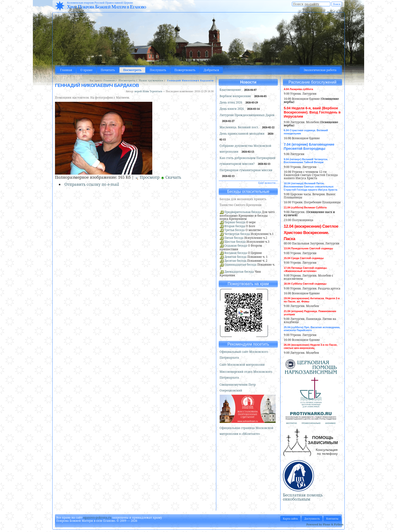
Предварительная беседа (243, 212)
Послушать (158, 70)
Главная (66, 70)
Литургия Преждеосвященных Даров (247, 115)
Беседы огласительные (248, 191)
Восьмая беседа (236, 253)
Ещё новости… (268, 183)
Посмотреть (132, 70)
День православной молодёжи (243, 134)
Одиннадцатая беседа (240, 265)
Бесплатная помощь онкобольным (303, 497)
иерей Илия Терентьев (148, 91)
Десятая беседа (235, 261)
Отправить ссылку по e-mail (92, 184)
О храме (86, 70)
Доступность (312, 519)
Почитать (108, 70)
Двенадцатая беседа (239, 272)
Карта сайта (290, 519)
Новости (248, 82)
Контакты (332, 519)
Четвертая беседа (237, 234)
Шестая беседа (235, 242)
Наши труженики (151, 80)
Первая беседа (235, 222)
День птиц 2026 (231, 102)
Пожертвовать (185, 70)
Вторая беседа (235, 226)
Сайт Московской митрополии (242, 365)
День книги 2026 (232, 109)
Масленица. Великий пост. (240, 127)
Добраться (211, 70)
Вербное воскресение (236, 96)
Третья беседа (235, 230)
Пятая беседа (234, 238)
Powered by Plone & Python (325, 524)
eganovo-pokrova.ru (97, 518)
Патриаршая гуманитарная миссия (246, 170)
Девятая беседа (235, 257)
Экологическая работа (320, 70)
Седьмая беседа (236, 246)
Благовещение (231, 90)
